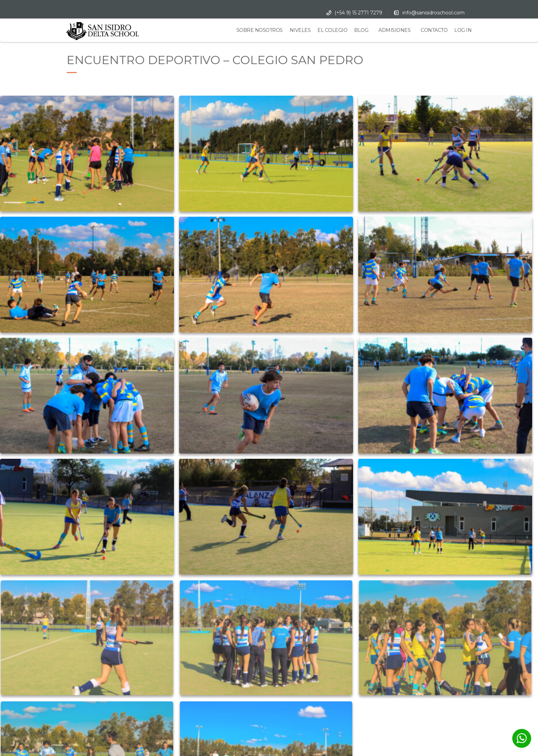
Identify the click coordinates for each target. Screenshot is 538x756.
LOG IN (463, 30)
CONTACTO (434, 30)
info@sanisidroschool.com (434, 13)
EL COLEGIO (332, 30)
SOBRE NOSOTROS (260, 30)
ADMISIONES (394, 30)
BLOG (361, 30)
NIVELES (300, 30)
